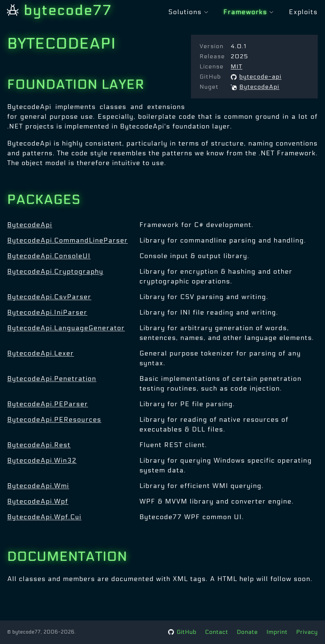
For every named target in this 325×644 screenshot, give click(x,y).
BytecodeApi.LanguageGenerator (66, 328)
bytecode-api (256, 77)
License (212, 66)
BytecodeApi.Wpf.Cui (44, 517)
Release (212, 56)
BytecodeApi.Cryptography (55, 272)
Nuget (209, 87)
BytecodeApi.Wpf (38, 502)
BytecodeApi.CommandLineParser (68, 241)
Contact (216, 632)
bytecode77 (60, 10)
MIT (237, 66)
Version (212, 46)
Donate (247, 632)
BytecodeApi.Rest (39, 445)
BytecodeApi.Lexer (41, 353)
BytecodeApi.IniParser (47, 313)
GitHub (210, 77)
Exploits (303, 12)
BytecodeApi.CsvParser (49, 297)
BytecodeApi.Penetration (52, 379)
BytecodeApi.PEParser (48, 404)
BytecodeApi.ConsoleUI (49, 256)
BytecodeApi (255, 87)
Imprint (277, 632)
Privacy (307, 632)
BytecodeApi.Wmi (38, 486)
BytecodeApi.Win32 (42, 461)
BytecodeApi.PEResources (54, 420)
